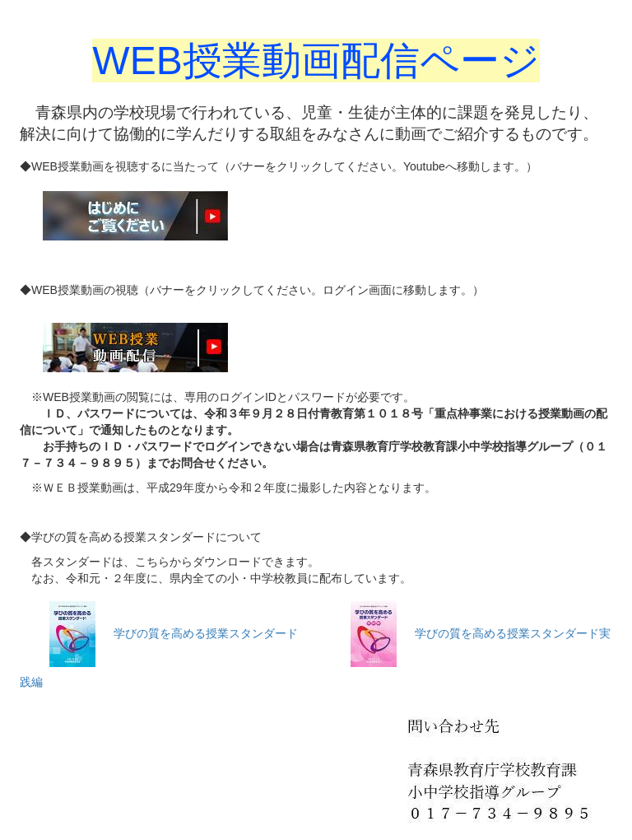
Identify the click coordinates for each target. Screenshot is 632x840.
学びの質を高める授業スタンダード (206, 633)
